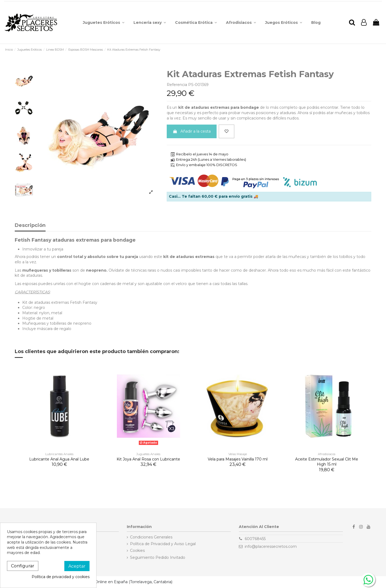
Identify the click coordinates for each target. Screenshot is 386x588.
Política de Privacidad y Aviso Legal (163, 544)
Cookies (137, 550)
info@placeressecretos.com (271, 546)
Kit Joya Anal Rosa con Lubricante (148, 459)
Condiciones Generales (151, 537)
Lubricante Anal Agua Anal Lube (59, 459)
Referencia (177, 85)
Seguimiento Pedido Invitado (158, 557)
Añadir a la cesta (192, 131)
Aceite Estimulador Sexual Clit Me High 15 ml (327, 462)
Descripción (30, 226)
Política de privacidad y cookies (61, 577)
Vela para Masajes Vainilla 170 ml (238, 459)
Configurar (23, 566)
